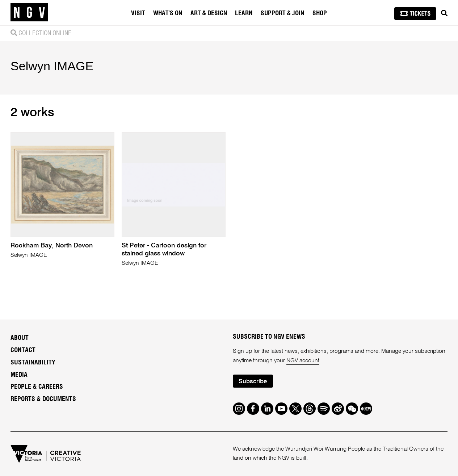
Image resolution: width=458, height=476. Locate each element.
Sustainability (33, 363)
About (20, 338)
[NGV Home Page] (29, 13)
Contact (23, 350)
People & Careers (37, 387)
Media (19, 375)
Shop (320, 13)
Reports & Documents (43, 399)
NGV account (303, 361)
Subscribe (253, 382)
